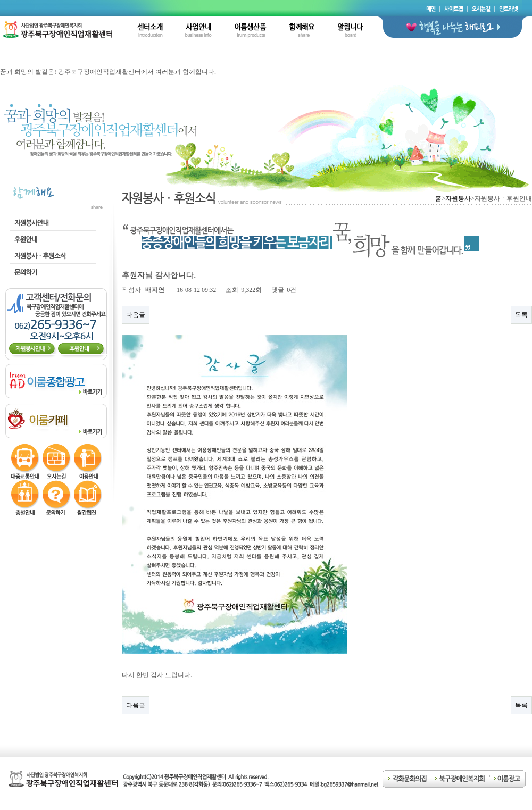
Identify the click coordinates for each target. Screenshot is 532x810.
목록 (521, 315)
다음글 (136, 315)
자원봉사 (458, 198)
